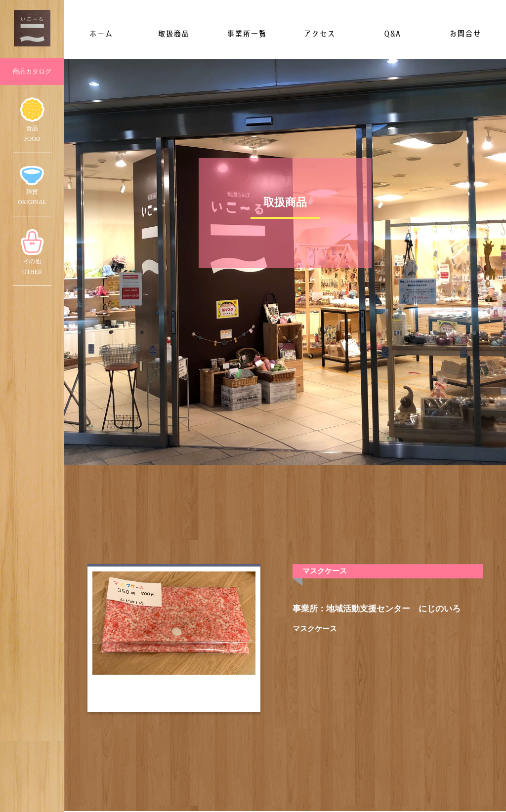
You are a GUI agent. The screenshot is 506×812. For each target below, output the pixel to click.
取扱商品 (173, 34)
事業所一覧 (247, 34)
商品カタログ (32, 71)
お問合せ (465, 34)
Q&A (392, 34)
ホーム (101, 34)
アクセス (319, 34)
